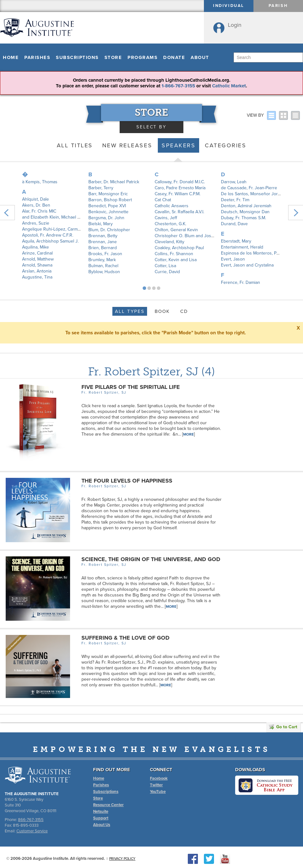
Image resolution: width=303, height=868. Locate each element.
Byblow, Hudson (104, 272)
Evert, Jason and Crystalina (247, 265)
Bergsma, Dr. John (106, 218)
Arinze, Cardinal (37, 253)
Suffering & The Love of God (125, 638)
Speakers (178, 145)
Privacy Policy (122, 859)
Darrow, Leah (234, 182)
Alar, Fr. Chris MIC (39, 211)
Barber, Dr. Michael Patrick (114, 182)
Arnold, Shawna (37, 265)
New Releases (127, 145)
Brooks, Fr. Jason (105, 254)
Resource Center (108, 805)
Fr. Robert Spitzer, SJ (143, 371)
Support (101, 818)
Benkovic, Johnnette (108, 212)
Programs (143, 57)
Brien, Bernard (103, 248)
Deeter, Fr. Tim (235, 200)
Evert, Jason (233, 259)
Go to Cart (283, 727)
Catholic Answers (172, 206)
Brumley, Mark (102, 260)
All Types (130, 311)
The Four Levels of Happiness (127, 481)
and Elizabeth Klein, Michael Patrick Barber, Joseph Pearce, (80, 217)
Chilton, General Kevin (176, 230)
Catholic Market (229, 86)
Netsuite (101, 812)
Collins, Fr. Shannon (174, 254)
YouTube (158, 792)
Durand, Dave (234, 224)
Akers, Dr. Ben (36, 205)
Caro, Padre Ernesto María (180, 188)
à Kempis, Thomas (40, 182)
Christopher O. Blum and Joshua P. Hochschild (200, 236)
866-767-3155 (31, 820)
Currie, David (167, 272)
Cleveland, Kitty (169, 242)
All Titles (75, 145)
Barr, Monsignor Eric (108, 194)
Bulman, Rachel (103, 266)
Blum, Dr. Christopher (109, 230)
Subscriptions (77, 57)
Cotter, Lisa (165, 266)
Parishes (37, 57)
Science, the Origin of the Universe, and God (151, 559)
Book (162, 311)
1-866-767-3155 (178, 86)
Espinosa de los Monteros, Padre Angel (259, 253)
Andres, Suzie (36, 223)
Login (235, 25)
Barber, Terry (101, 188)
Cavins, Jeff (166, 218)
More (188, 434)
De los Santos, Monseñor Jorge (252, 194)
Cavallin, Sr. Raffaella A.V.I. (179, 212)
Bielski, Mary (101, 224)
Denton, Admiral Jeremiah (246, 206)
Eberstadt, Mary (236, 241)
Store (113, 57)
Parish (278, 6)
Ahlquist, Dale (36, 199)
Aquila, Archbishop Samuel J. (50, 241)
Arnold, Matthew (38, 259)
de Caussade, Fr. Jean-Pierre (249, 188)
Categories (226, 145)
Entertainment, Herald (242, 247)
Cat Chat (163, 200)
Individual (229, 6)
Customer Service (32, 831)
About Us (102, 825)
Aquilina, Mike (36, 247)
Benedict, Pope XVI (107, 206)
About (200, 57)
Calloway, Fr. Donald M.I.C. (180, 182)
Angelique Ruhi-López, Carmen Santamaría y (65, 229)
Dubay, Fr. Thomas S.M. (244, 218)
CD (184, 311)
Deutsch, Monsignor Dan (245, 212)
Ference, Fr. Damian (241, 282)
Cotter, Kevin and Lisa (176, 260)
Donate (174, 57)
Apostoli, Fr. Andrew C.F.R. (48, 235)
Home (11, 57)
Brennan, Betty (103, 236)
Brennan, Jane (103, 242)
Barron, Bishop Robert (110, 200)
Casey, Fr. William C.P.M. (178, 194)
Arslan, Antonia (37, 271)
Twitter (156, 785)
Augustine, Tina (37, 277)
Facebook (159, 778)
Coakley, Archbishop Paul (179, 248)
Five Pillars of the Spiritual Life (131, 387)
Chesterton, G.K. (170, 224)
